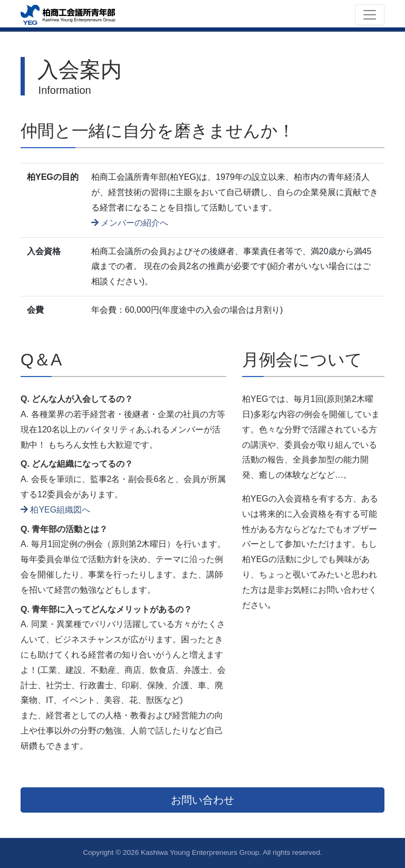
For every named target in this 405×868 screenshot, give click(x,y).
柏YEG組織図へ (55, 510)
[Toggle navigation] (370, 15)
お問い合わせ (202, 800)
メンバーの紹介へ (130, 223)
